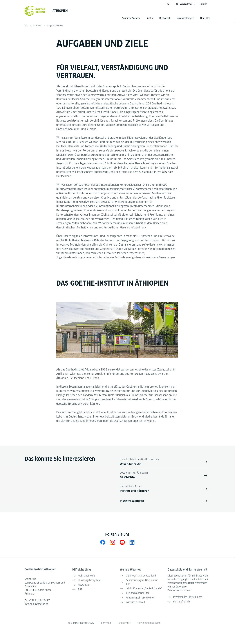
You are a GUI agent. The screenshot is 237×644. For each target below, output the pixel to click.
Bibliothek (165, 18)
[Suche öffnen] (168, 4)
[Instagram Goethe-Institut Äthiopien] (112, 543)
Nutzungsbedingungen (149, 622)
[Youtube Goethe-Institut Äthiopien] (122, 543)
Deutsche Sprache (131, 18)
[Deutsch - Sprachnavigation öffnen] (205, 4)
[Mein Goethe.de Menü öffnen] (185, 4)
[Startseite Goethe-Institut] (35, 11)
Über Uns (205, 18)
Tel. (37, 601)
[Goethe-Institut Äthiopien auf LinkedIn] (132, 543)
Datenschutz (124, 622)
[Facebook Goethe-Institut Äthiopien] (103, 543)
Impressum (105, 622)
